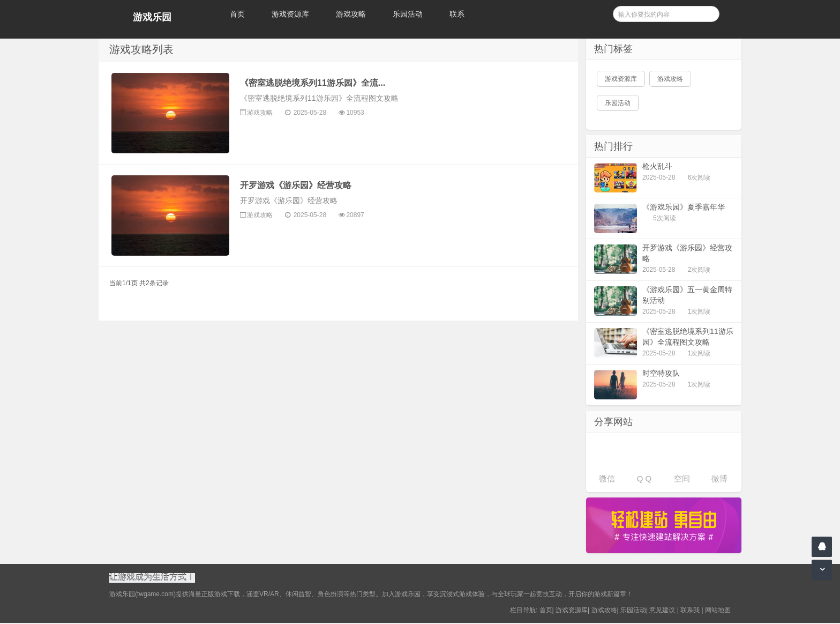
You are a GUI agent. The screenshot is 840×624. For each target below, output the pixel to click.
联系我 (690, 611)
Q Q (644, 478)
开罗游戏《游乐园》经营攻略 (296, 185)
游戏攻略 (351, 14)
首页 (237, 14)
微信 (607, 478)
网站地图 (718, 611)
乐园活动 (408, 14)
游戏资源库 (290, 14)
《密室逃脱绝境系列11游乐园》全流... (313, 83)
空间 (682, 478)
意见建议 (662, 611)
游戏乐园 (152, 17)
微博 (719, 478)
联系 (457, 14)
